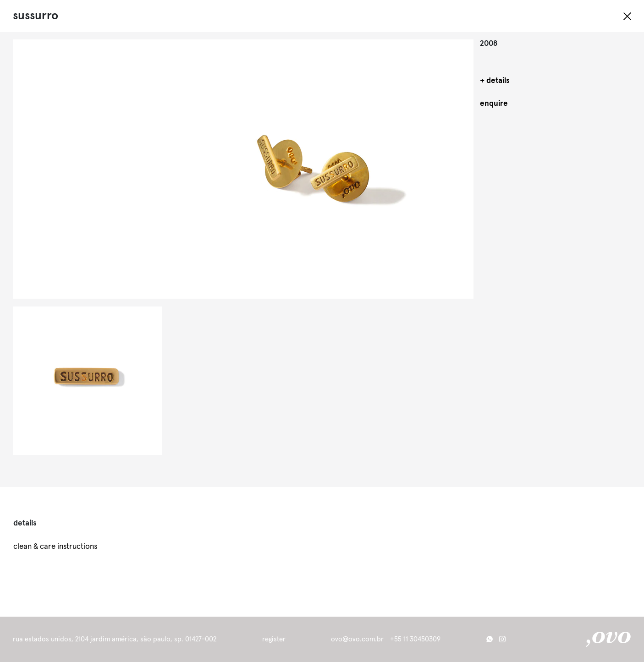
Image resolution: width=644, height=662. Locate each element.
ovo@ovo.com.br (357, 639)
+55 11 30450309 (415, 639)
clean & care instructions (55, 547)
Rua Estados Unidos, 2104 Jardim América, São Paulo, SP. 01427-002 (115, 639)
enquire (494, 104)
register (274, 639)
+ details (495, 81)
